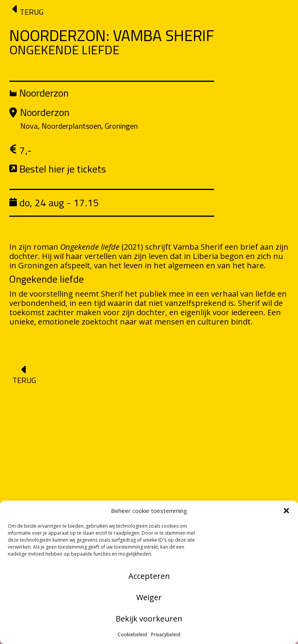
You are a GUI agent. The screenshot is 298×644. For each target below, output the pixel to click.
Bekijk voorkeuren (149, 619)
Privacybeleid (166, 635)
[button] (286, 511)
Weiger (149, 597)
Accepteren (149, 576)
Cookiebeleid (132, 635)
